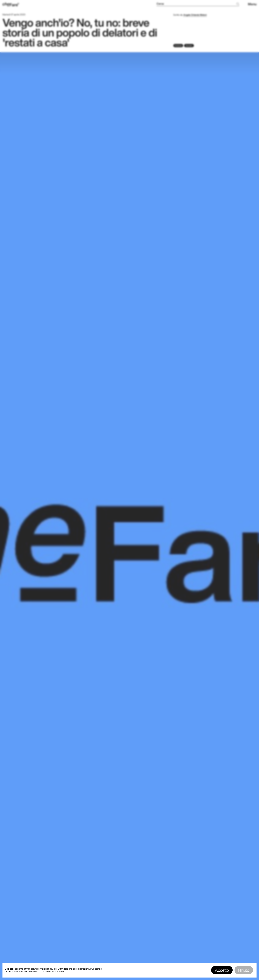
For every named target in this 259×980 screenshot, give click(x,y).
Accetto (222, 970)
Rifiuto (244, 970)
